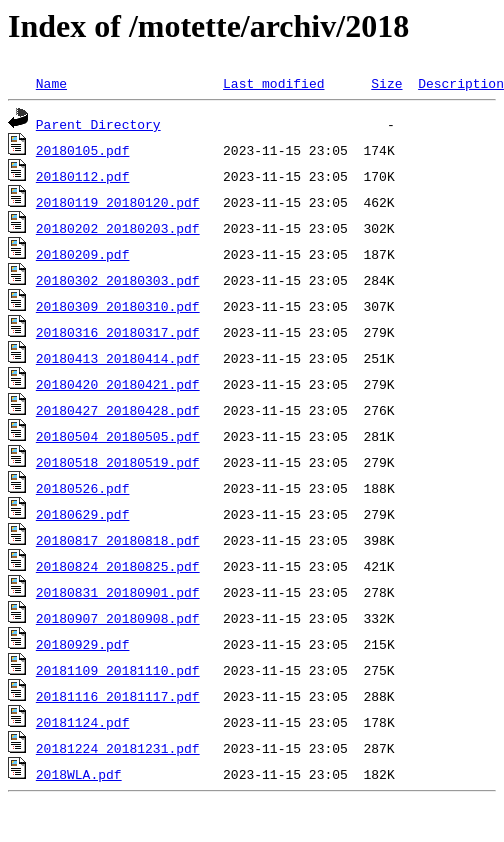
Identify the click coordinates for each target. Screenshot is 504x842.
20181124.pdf (83, 722)
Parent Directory (98, 124)
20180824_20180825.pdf (118, 566)
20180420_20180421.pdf (118, 384)
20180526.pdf (83, 488)
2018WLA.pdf (79, 774)
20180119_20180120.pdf (118, 202)
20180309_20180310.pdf (118, 306)
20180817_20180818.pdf (118, 540)
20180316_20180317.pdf (118, 332)
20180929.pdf (83, 644)
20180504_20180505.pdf (118, 436)
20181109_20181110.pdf (118, 670)
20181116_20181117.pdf (118, 696)
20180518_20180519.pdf (118, 462)
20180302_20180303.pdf (118, 280)
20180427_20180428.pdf (118, 410)
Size (386, 83)
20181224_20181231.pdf (118, 748)
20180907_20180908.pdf (118, 618)
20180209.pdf (83, 254)
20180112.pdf (83, 176)
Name (51, 83)
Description (461, 83)
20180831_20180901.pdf (118, 592)
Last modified (273, 83)
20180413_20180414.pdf (118, 358)
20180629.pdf (83, 514)
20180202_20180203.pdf (118, 228)
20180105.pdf (83, 150)
